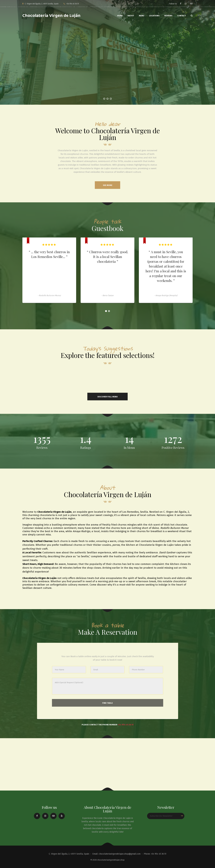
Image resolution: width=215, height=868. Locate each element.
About (131, 16)
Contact (182, 16)
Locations (154, 16)
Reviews (168, 16)
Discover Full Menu (108, 397)
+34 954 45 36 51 (126, 725)
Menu (142, 16)
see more (108, 185)
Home (120, 16)
